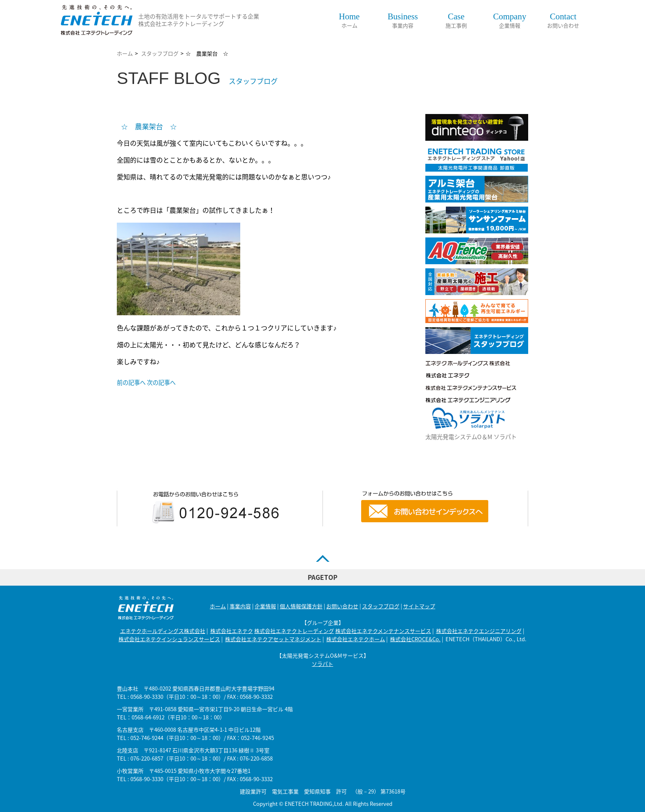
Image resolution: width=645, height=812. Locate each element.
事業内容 (403, 21)
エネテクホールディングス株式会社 (163, 631)
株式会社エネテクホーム (356, 639)
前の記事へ (131, 382)
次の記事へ (161, 382)
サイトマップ (419, 606)
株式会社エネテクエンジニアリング (479, 631)
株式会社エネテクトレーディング (294, 631)
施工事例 (456, 21)
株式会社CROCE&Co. (415, 639)
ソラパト (322, 664)
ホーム (349, 21)
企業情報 (510, 21)
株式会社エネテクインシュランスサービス (169, 639)
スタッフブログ (160, 53)
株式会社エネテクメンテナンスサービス (383, 631)
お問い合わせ (563, 21)
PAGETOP (322, 577)
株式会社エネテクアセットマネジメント (273, 639)
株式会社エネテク (232, 631)
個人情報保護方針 (301, 606)
